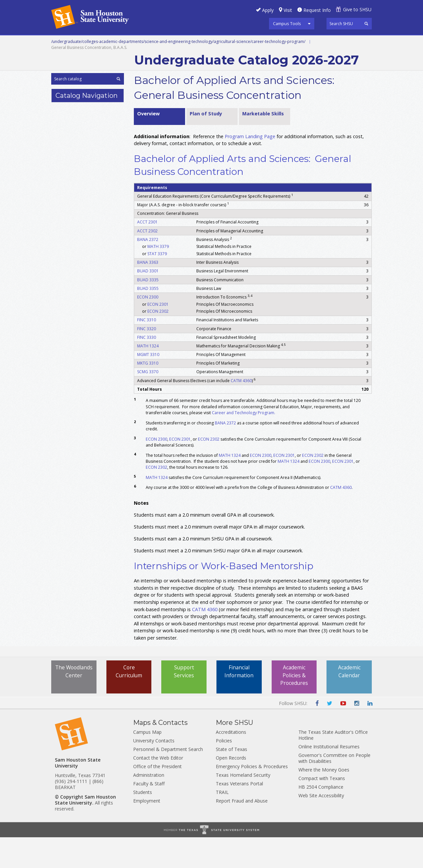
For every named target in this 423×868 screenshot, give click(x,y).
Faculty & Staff (149, 814)
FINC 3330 (147, 368)
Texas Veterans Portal (239, 814)
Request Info (317, 10)
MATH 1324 (148, 376)
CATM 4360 (241, 411)
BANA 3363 (148, 293)
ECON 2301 (158, 335)
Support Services (184, 702)
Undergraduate (142, 43)
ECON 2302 (158, 342)
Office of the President (157, 797)
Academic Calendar (349, 702)
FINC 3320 (147, 359)
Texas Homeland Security (243, 806)
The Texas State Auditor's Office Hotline (333, 766)
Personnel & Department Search (168, 780)
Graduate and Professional (211, 43)
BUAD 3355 (148, 319)
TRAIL (222, 823)
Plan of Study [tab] (206, 144)
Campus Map (147, 763)
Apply (268, 10)
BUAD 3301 (148, 302)
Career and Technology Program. (244, 443)
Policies (224, 771)
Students (143, 823)
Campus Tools (287, 23)
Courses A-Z (323, 43)
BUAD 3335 (148, 310)
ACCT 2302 (147, 261)
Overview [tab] (148, 144)
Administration (149, 806)
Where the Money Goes (324, 800)
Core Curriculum (129, 702)
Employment (147, 831)
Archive (147, 58)
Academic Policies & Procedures (294, 706)
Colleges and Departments (89, 58)
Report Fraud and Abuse (242, 831)
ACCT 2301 (147, 253)
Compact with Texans (322, 809)
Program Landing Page (250, 167)
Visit (288, 10)
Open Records (231, 789)
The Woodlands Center (74, 706)
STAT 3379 (157, 284)
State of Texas (231, 780)
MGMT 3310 (148, 385)
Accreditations (231, 763)
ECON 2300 (148, 327)
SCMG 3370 (148, 402)
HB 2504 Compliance (321, 818)
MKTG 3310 (148, 394)
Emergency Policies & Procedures (252, 797)
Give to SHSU (357, 9)
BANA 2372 (148, 270)
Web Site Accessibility (321, 826)
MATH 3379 (158, 277)
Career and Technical (81, 43)
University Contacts (154, 771)
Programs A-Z (277, 43)
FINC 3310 (147, 351)
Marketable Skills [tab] (263, 144)
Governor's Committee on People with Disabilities (334, 789)
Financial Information (239, 702)
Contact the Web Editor (158, 789)
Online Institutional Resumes (329, 777)
